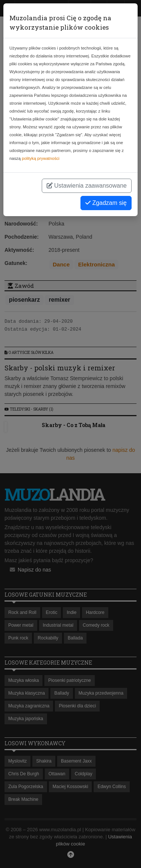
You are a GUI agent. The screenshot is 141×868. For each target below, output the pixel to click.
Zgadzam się (106, 203)
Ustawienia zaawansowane (87, 186)
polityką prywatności (41, 158)
